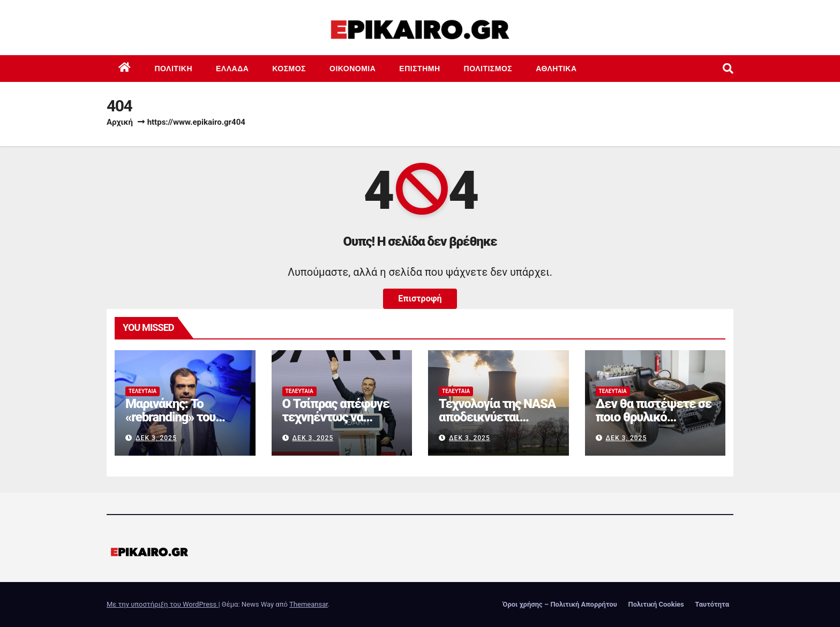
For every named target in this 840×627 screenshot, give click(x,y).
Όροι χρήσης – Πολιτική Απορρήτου (560, 604)
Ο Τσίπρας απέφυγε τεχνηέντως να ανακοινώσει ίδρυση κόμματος (337, 424)
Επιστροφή (420, 299)
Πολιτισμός (488, 69)
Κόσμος (289, 69)
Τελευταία (142, 391)
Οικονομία (352, 69)
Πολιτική (174, 69)
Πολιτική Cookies (656, 604)
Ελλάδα (232, 69)
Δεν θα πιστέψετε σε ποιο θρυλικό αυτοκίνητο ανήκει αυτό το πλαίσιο (654, 424)
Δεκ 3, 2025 (156, 438)
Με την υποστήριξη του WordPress (162, 604)
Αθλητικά (556, 69)
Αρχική (120, 122)
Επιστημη (419, 69)
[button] (728, 69)
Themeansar (309, 604)
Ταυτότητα (712, 604)
